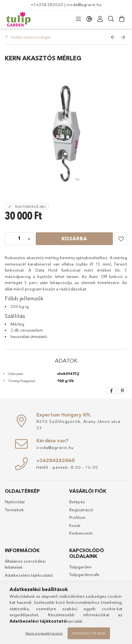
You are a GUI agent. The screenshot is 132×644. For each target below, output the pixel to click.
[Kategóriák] (78, 19)
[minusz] (10, 239)
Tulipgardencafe (84, 574)
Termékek (14, 510)
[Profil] (100, 19)
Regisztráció (81, 510)
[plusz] (29, 239)
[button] (121, 239)
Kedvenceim (81, 533)
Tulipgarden (80, 567)
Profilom (77, 517)
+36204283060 (47, 4)
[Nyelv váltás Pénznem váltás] (89, 19)
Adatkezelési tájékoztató (29, 575)
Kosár (75, 525)
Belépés (77, 502)
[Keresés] (111, 19)
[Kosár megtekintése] (122, 19)
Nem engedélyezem (44, 633)
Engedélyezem (89, 633)
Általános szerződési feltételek (25, 564)
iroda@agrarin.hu (84, 4)
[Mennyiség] (19, 239)
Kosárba (74, 239)
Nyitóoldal (15, 502)
